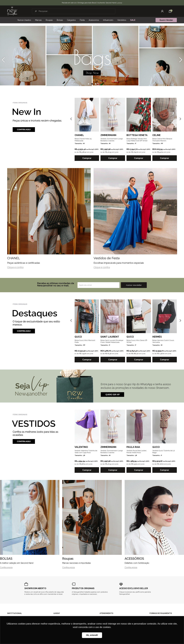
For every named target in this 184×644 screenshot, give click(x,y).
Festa (82, 20)
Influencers (108, 20)
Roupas (49, 20)
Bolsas (60, 20)
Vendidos (122, 20)
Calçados (71, 20)
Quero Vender (166, 20)
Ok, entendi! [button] (92, 635)
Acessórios (94, 20)
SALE (133, 20)
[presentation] (3, 60)
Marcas (38, 20)
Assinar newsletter (134, 285)
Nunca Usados (24, 20)
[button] (89, 84)
